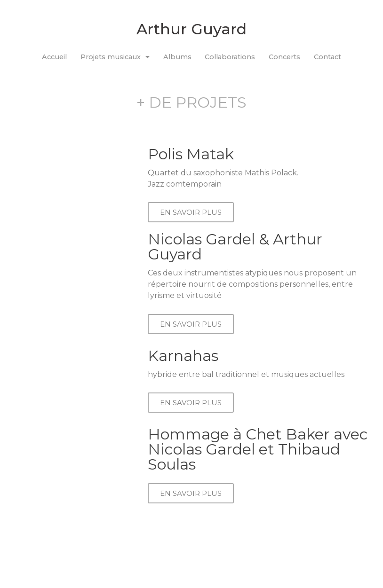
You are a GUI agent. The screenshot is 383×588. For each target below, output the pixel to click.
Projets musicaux (115, 57)
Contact (327, 57)
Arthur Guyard (191, 29)
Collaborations (230, 57)
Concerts (284, 57)
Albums (177, 57)
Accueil (54, 57)
